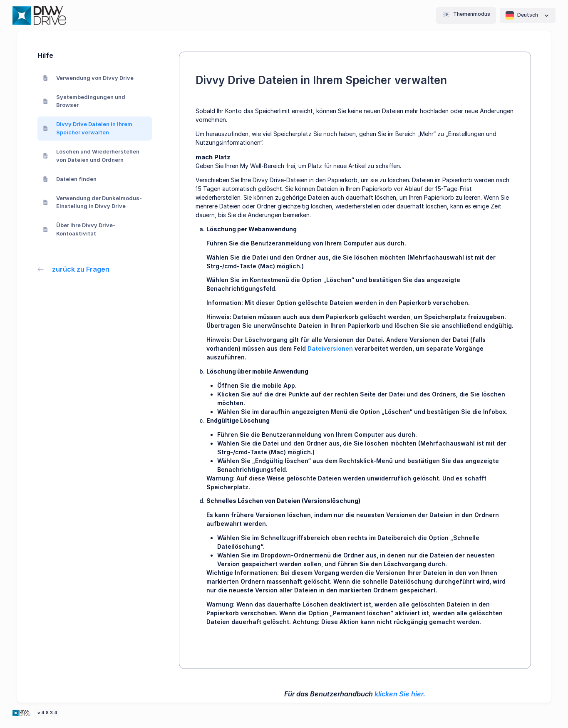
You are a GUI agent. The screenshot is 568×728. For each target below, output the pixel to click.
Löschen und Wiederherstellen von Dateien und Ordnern (91, 156)
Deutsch (528, 15)
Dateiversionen (330, 348)
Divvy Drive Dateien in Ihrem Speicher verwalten (88, 128)
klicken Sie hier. (400, 694)
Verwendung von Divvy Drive (88, 78)
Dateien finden (70, 179)
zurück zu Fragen (74, 269)
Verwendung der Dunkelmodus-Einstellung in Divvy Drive (93, 202)
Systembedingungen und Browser (84, 101)
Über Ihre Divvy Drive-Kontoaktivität (79, 229)
